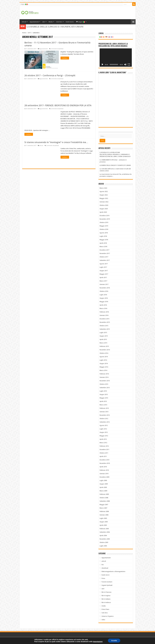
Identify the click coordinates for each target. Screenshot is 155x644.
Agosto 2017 (104, 264)
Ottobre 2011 (104, 453)
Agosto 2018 (104, 233)
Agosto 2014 (104, 357)
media (104, 606)
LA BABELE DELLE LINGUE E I (44, 27)
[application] (116, 58)
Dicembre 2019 (104, 216)
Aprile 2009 (103, 487)
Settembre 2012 (105, 422)
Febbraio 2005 (104, 529)
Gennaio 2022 (104, 202)
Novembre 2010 (105, 463)
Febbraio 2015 (104, 346)
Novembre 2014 (105, 350)
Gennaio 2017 (104, 284)
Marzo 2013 (103, 405)
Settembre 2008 (105, 501)
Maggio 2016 (104, 302)
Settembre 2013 (105, 388)
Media (51, 22)
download (105, 568)
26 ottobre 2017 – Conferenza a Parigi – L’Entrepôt (50, 75)
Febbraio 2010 (104, 470)
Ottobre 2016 (104, 291)
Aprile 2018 (103, 243)
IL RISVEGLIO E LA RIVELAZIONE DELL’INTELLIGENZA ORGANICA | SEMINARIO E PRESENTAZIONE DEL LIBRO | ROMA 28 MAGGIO (115, 154)
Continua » (65, 58)
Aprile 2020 (103, 212)
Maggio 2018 (104, 240)
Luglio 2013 (103, 391)
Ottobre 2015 (104, 326)
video (103, 620)
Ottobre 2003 (104, 542)
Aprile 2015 (103, 339)
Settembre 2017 (105, 260)
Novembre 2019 (105, 219)
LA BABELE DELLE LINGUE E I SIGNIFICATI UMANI (115, 165)
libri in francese (106, 592)
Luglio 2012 (103, 429)
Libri (44, 22)
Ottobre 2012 (104, 419)
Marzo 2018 (103, 247)
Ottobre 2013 (104, 384)
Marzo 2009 (103, 491)
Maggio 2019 (104, 226)
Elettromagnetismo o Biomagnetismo (113, 571)
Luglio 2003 (103, 546)
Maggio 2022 (104, 198)
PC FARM (133, 640)
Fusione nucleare (107, 582)
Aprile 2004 (103, 536)
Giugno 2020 (104, 209)
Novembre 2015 (105, 322)
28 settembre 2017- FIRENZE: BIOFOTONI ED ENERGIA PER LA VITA (58, 105)
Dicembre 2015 (104, 319)
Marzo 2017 (103, 281)
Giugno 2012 (104, 432)
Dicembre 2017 (104, 250)
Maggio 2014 (104, 367)
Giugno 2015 (104, 336)
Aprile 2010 (103, 467)
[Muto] (125, 64)
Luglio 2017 (103, 267)
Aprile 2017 (103, 277)
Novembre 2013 (105, 381)
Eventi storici (70, 22)
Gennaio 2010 (104, 474)
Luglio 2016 (103, 295)
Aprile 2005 (103, 525)
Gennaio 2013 (104, 412)
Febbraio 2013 (104, 408)
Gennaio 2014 (104, 377)
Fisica (103, 578)
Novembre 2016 (105, 288)
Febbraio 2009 (104, 494)
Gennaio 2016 (104, 315)
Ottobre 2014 (104, 353)
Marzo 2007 (103, 508)
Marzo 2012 (103, 443)
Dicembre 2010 (104, 460)
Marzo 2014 (103, 370)
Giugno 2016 (104, 298)
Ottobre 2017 (104, 257)
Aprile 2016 (103, 305)
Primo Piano (105, 609)
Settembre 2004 (105, 532)
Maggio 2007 (104, 505)
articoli (41, 146)
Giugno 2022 (104, 195)
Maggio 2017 (104, 274)
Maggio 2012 (104, 436)
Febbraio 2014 (104, 374)
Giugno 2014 (104, 364)
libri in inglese (106, 596)
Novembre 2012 (105, 415)
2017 (29, 33)
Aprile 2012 (103, 439)
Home (24, 33)
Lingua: (24, 4)
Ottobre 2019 (104, 222)
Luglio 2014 (103, 360)
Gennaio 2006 (104, 515)
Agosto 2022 (104, 191)
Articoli (24, 22)
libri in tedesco (106, 602)
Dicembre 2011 (104, 450)
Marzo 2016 (103, 308)
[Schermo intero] (129, 64)
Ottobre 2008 (104, 498)
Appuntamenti (34, 22)
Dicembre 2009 (104, 477)
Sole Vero (59, 22)
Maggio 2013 (104, 398)
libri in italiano (106, 599)
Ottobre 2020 (104, 205)
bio (103, 565)
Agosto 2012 (104, 425)
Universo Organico (108, 616)
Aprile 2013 (103, 401)
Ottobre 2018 (104, 229)
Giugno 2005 (104, 522)
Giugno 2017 (104, 271)
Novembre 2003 (105, 539)
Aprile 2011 (103, 456)
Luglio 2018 (103, 236)
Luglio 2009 (103, 480)
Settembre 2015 (105, 329)
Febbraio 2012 (104, 446)
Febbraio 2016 (104, 312)
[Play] (102, 64)
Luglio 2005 (103, 518)
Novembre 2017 (105, 253)
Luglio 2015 (103, 333)
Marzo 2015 (103, 343)
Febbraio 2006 (104, 511)
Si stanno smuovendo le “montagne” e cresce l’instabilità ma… (56, 142)
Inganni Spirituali (107, 585)
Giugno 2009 (104, 484)
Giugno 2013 (104, 394)
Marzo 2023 (103, 188)
